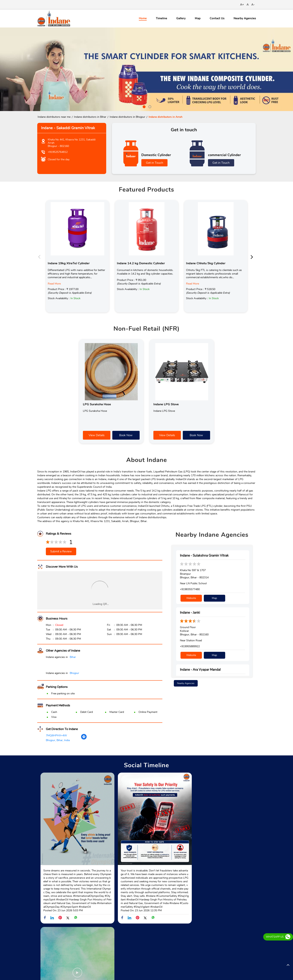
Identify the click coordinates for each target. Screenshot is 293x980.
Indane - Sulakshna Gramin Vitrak (204, 556)
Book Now (126, 435)
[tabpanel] (146, 69)
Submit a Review (61, 551)
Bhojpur (74, 673)
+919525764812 (58, 152)
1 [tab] (144, 106)
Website (191, 598)
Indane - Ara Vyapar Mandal (200, 669)
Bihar (73, 657)
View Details (97, 435)
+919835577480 (190, 589)
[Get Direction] (84, 739)
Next (253, 257)
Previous (40, 257)
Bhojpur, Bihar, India (58, 740)
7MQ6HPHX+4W (56, 735)
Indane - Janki (190, 612)
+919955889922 (190, 646)
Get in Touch (155, 163)
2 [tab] (149, 106)
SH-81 (41, 943)
